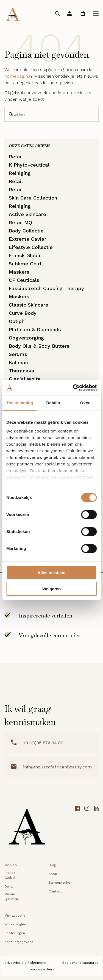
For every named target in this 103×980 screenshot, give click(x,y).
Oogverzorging (26, 338)
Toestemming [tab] (20, 403)
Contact (55, 891)
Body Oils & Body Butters (39, 346)
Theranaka (22, 371)
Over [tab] (85, 403)
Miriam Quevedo (12, 897)
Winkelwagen (15, 924)
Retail (16, 157)
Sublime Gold (25, 264)
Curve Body (23, 313)
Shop (53, 874)
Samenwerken (60, 883)
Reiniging (20, 173)
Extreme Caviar (28, 239)
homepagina (17, 76)
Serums (18, 354)
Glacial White (25, 379)
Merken (11, 865)
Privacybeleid (16, 963)
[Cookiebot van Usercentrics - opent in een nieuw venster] (73, 388)
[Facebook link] (77, 829)
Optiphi (17, 321)
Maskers (19, 272)
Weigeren (51, 589)
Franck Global (25, 255)
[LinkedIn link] (96, 829)
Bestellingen (15, 933)
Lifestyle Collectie (31, 247)
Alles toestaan (52, 573)
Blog (52, 865)
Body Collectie (26, 231)
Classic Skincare (29, 305)
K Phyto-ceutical (29, 165)
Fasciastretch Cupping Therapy (46, 288)
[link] (83, 13)
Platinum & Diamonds (35, 329)
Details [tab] (53, 403)
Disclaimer (70, 963)
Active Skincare (27, 214)
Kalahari (19, 362)
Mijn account (15, 916)
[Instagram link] (87, 829)
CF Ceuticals (24, 280)
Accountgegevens (19, 942)
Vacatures (91, 963)
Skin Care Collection (33, 198)
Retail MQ (20, 222)
